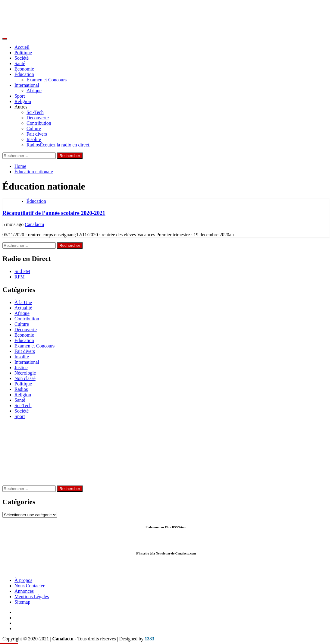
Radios (58, 145)
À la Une (23, 302)
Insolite (34, 139)
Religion (23, 101)
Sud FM (22, 271)
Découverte (38, 118)
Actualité (23, 308)
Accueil (22, 47)
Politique (23, 53)
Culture (34, 129)
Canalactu (34, 224)
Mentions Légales (32, 597)
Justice (21, 368)
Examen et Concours (47, 80)
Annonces (24, 591)
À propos (23, 580)
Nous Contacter (30, 586)
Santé (20, 63)
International (27, 85)
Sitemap (22, 602)
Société (22, 58)
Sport (20, 96)
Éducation (24, 74)
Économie (24, 69)
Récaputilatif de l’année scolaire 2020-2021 (54, 213)
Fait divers (37, 134)
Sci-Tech (35, 112)
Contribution (39, 123)
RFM (20, 277)
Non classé (25, 378)
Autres (21, 107)
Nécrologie (25, 373)
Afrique (34, 91)
